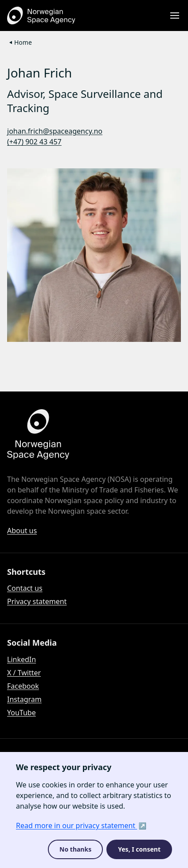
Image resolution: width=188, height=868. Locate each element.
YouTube (22, 713)
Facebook (23, 686)
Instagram (24, 699)
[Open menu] (175, 15)
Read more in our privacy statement (76, 825)
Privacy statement (37, 601)
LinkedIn (22, 659)
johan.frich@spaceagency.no (55, 131)
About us (22, 531)
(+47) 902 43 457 (34, 142)
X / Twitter (24, 673)
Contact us (25, 588)
